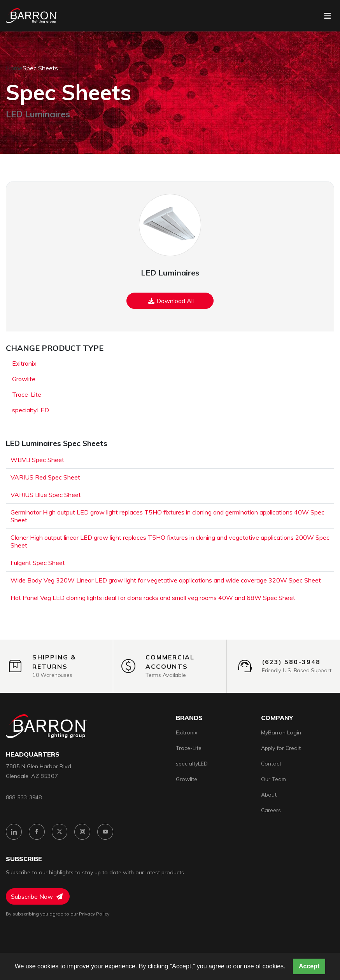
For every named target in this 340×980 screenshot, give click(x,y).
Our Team (273, 779)
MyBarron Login (281, 732)
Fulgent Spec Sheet (38, 563)
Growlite (24, 379)
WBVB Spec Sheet (37, 460)
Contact (271, 764)
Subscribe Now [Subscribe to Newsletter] (37, 896)
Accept (309, 966)
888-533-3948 (24, 797)
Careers (271, 810)
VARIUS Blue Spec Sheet (46, 495)
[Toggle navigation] (328, 16)
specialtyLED (31, 410)
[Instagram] (83, 832)
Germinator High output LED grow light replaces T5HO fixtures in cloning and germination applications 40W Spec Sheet (167, 516)
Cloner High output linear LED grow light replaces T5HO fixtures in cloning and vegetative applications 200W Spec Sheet (170, 541)
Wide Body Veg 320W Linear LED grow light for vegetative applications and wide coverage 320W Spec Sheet (166, 580)
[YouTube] (106, 832)
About (269, 795)
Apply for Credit (281, 748)
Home (14, 68)
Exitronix (24, 363)
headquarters (33, 754)
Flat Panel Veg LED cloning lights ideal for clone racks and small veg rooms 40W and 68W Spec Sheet (153, 598)
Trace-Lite (27, 394)
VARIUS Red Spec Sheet (45, 477)
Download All (171, 301)
